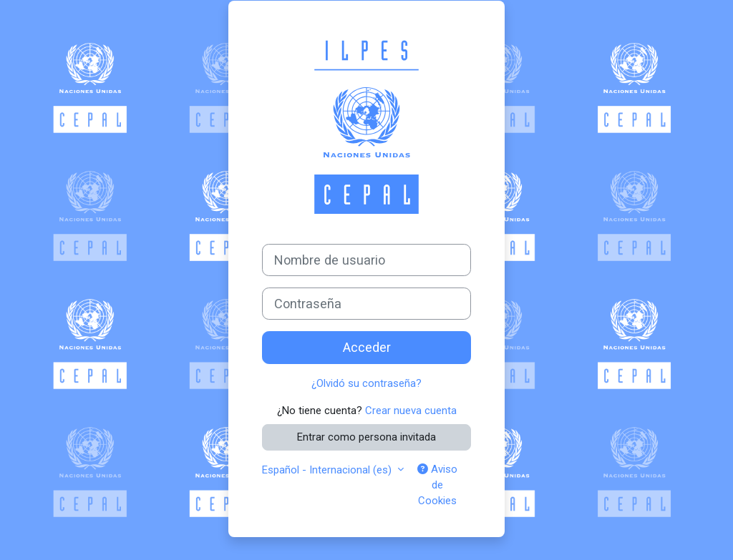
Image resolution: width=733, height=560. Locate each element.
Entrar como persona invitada (366, 437)
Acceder (367, 347)
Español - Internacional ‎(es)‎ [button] (328, 470)
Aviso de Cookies (437, 485)
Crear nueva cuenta (411, 411)
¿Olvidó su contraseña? (366, 383)
